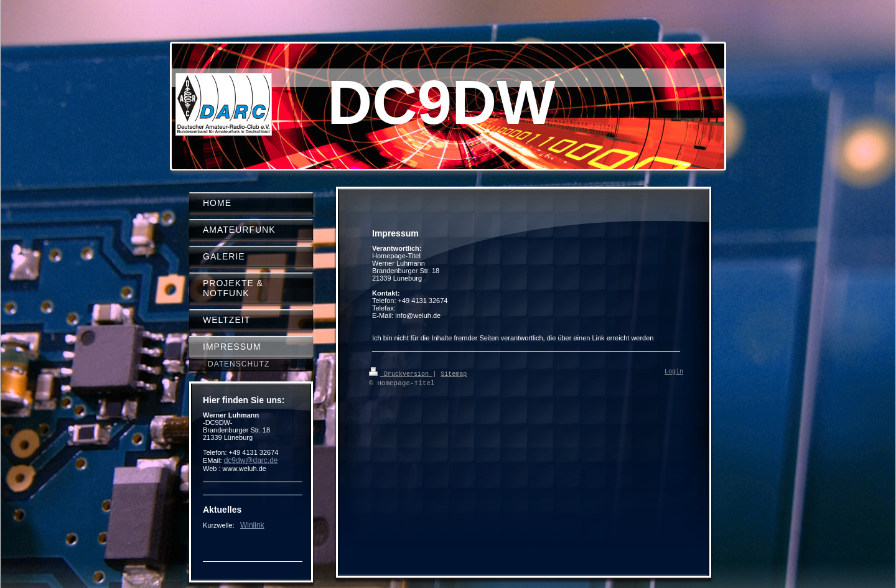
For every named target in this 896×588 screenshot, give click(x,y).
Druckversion (401, 373)
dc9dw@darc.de (251, 460)
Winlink (252, 525)
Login (674, 372)
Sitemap (454, 373)
